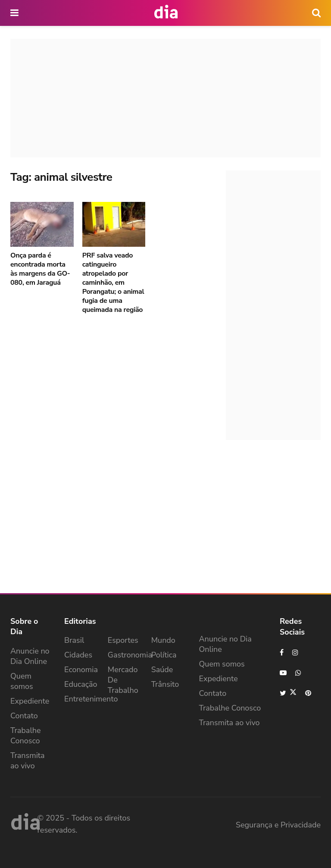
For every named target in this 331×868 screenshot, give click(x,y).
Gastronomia (130, 655)
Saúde (162, 670)
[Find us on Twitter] (288, 693)
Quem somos (22, 681)
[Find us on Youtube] (283, 673)
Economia (81, 670)
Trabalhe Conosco (26, 736)
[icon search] (316, 13)
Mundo (163, 640)
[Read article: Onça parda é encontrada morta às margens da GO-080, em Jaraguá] (42, 225)
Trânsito (165, 684)
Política (164, 655)
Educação (81, 684)
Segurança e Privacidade (278, 825)
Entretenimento (91, 699)
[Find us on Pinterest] (309, 693)
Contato (24, 716)
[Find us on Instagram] (296, 653)
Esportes (123, 640)
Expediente (30, 701)
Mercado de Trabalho (123, 680)
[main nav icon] (15, 13)
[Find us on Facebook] (282, 653)
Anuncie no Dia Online (30, 656)
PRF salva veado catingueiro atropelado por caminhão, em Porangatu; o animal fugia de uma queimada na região (113, 283)
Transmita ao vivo (28, 761)
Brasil (74, 640)
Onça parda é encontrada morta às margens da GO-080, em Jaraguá (40, 269)
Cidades (78, 655)
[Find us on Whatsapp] (299, 673)
